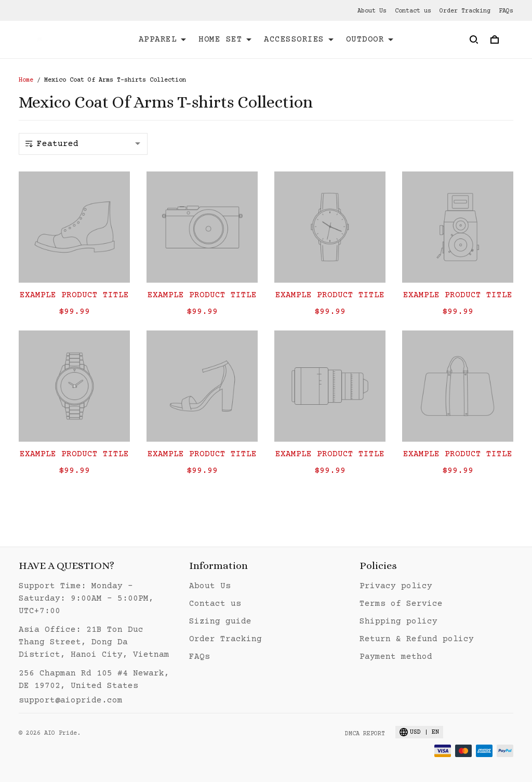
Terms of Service (401, 604)
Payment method (396, 657)
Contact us (413, 11)
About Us (372, 11)
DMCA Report (365, 734)
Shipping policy (398, 621)
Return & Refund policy (417, 639)
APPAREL (163, 39)
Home (26, 80)
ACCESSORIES (299, 39)
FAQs (506, 11)
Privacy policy (396, 586)
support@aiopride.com (71, 700)
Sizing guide (220, 621)
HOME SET (225, 39)
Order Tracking (465, 11)
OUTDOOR (370, 39)
